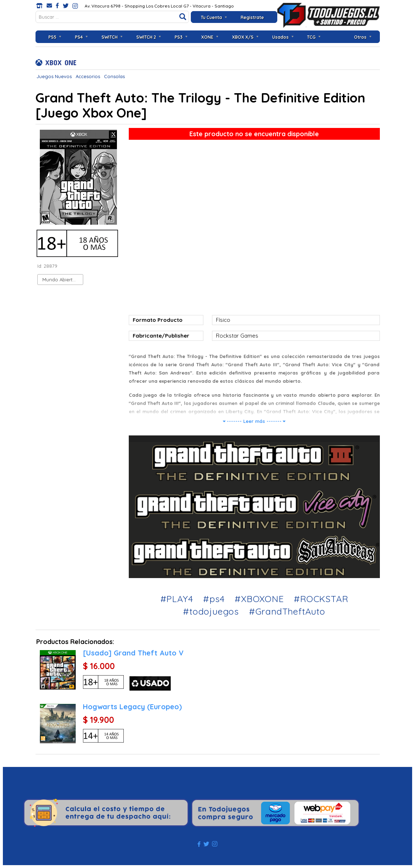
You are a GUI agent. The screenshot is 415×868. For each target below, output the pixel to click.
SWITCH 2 (146, 37)
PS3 (179, 37)
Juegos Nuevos (54, 76)
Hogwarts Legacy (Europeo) (132, 707)
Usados (280, 37)
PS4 (79, 37)
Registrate (252, 17)
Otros (360, 37)
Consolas (114, 76)
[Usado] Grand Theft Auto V (133, 653)
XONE (207, 37)
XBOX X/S (243, 37)
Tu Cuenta (211, 17)
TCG (311, 37)
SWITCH (110, 37)
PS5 (52, 37)
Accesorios (88, 76)
